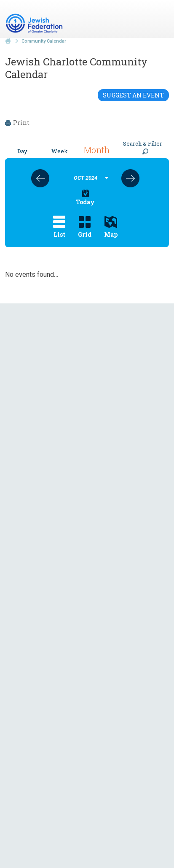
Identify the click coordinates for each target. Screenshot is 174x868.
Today (85, 198)
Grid (85, 227)
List (59, 227)
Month (96, 150)
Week (60, 151)
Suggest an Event (133, 95)
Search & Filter (143, 147)
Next (130, 178)
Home (8, 41)
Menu (159, 20)
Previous (40, 178)
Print (17, 123)
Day (22, 151)
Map (111, 227)
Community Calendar (44, 41)
